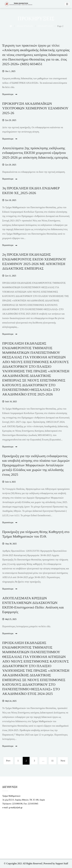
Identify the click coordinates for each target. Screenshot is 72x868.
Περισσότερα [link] (10, 94)
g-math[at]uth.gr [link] (16, 808)
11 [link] (53, 760)
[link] (18, 4)
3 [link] (36, 760)
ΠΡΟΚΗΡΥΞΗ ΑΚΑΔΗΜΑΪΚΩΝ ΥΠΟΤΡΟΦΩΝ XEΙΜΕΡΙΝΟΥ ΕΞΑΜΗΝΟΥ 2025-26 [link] (35, 108)
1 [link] (19, 760)
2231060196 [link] (17, 804)
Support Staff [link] (62, 863)
